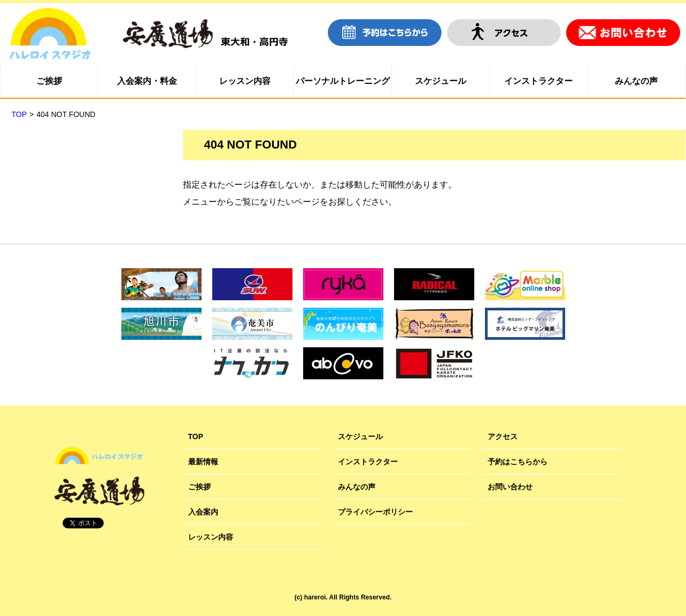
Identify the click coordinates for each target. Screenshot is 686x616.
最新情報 (203, 462)
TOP (196, 436)
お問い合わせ (510, 487)
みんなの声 (636, 81)
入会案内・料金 (147, 81)
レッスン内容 (245, 81)
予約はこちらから (518, 462)
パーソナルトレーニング (343, 81)
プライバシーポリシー (375, 512)
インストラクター (538, 81)
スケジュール (441, 81)
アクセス (503, 436)
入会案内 (203, 512)
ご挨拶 (49, 81)
